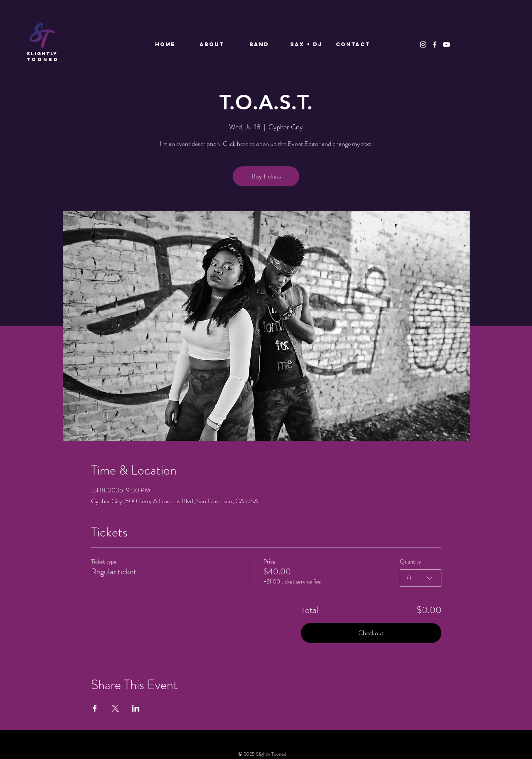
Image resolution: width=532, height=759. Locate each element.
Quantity (410, 562)
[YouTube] (446, 45)
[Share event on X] (115, 708)
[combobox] (421, 578)
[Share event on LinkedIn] (136, 708)
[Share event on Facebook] (95, 708)
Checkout (371, 633)
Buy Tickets (266, 176)
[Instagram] (423, 45)
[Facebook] (435, 45)
